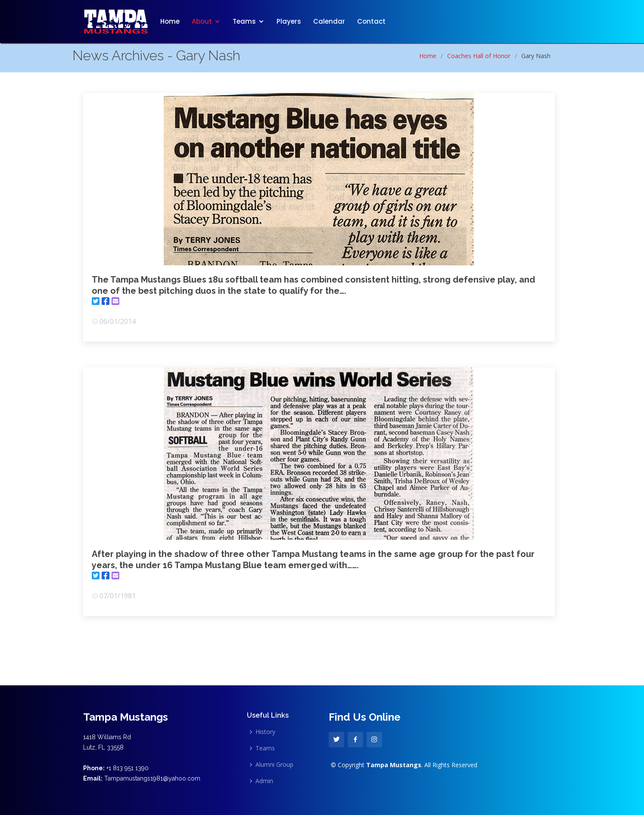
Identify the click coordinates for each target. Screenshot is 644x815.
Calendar (329, 21)
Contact (371, 21)
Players (289, 21)
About (202, 21)
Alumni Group (274, 765)
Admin (264, 781)
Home (170, 21)
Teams (244, 21)
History (265, 732)
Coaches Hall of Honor (479, 56)
